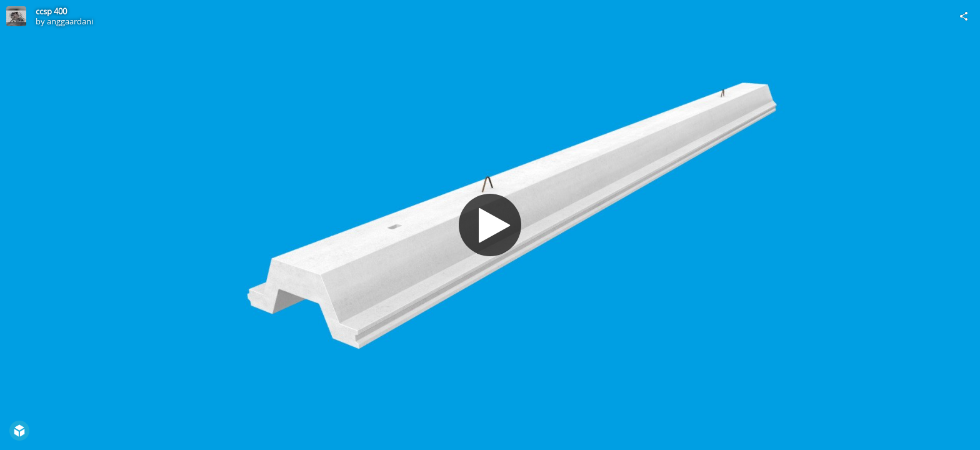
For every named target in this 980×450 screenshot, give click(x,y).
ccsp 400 (51, 11)
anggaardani (70, 21)
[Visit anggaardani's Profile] (16, 16)
